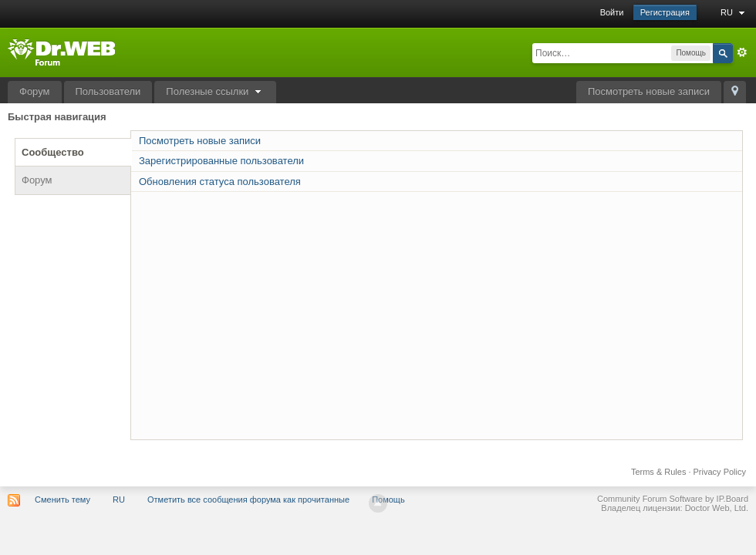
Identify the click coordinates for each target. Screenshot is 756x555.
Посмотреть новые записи (649, 91)
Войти (612, 12)
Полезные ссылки (215, 91)
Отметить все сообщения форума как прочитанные (248, 499)
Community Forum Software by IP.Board (673, 499)
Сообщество (53, 152)
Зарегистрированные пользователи (221, 161)
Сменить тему (62, 499)
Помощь (388, 499)
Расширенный (742, 52)
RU (734, 12)
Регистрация (665, 12)
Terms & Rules (659, 472)
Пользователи (108, 91)
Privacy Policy (720, 472)
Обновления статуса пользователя (220, 182)
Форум (35, 91)
